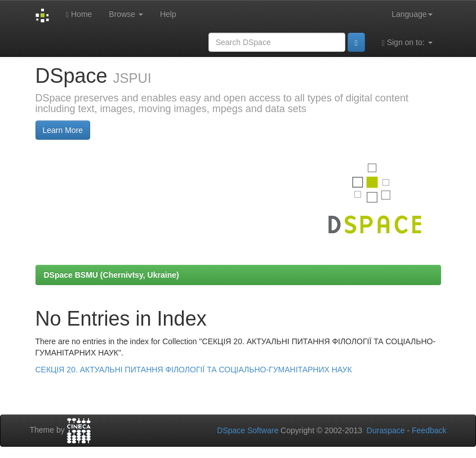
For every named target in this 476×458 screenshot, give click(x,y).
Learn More (63, 130)
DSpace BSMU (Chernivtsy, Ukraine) (112, 275)
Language (412, 14)
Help (168, 14)
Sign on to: (407, 43)
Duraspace (386, 430)
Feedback (429, 430)
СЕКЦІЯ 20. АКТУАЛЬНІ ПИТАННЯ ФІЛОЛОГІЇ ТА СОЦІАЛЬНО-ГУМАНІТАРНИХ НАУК (194, 370)
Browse (126, 14)
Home (79, 14)
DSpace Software (248, 430)
